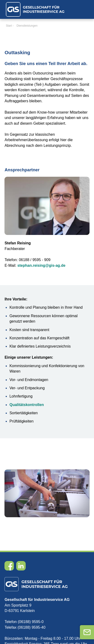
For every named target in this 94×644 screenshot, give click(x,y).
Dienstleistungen (27, 26)
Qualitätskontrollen (27, 405)
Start (9, 26)
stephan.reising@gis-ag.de (41, 265)
